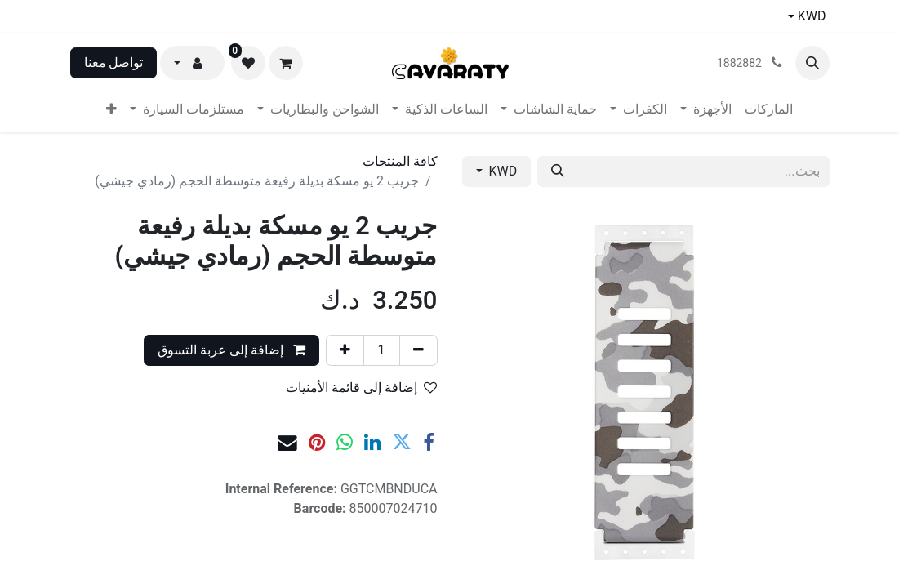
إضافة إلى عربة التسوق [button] (231, 350)
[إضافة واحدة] (345, 350)
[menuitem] (769, 109)
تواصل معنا (114, 62)
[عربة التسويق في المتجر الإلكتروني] (286, 63)
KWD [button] (502, 171)
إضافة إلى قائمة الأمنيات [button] (361, 388)
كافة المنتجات (400, 161)
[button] (812, 63)
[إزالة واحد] (418, 350)
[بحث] (558, 171)
